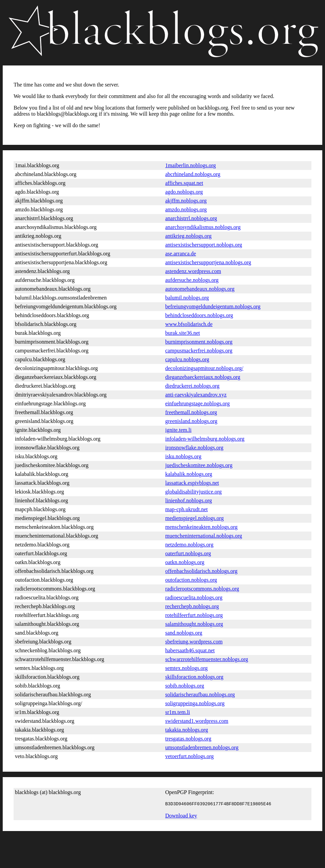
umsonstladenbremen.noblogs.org (202, 747)
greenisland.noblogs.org (191, 421)
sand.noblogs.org (184, 633)
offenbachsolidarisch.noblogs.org (202, 571)
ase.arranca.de (181, 254)
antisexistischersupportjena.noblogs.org (208, 262)
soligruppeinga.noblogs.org (195, 703)
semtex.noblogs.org (187, 668)
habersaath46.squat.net (190, 650)
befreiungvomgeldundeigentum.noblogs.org (213, 306)
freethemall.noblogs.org (191, 412)
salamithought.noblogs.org (194, 624)
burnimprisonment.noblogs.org (199, 342)
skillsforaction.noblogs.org (194, 677)
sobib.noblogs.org (185, 686)
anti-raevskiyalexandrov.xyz (196, 395)
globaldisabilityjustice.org (194, 492)
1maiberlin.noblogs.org (191, 165)
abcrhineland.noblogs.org (193, 174)
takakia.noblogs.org (187, 730)
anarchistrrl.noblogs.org (191, 218)
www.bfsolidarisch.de (189, 324)
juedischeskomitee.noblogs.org (199, 465)
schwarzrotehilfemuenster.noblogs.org (207, 659)
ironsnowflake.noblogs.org (194, 448)
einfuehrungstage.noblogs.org (198, 403)
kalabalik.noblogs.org (189, 474)
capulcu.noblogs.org (187, 359)
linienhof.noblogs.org (189, 500)
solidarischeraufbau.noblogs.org (200, 695)
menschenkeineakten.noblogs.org (202, 527)
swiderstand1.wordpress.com (197, 721)
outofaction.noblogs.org (191, 580)
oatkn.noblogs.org (185, 562)
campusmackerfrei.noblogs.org (199, 351)
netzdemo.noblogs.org (189, 545)
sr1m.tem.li (178, 712)
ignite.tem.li (178, 430)
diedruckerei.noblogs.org (193, 386)
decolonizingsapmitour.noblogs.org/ (204, 368)
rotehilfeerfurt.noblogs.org (194, 615)
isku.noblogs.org (183, 456)
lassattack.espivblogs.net (192, 483)
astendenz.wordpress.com (193, 271)
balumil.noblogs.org (187, 298)
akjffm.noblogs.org (186, 201)
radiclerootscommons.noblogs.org (202, 589)
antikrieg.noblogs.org (189, 236)
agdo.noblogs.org (184, 192)
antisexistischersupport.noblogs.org (204, 245)
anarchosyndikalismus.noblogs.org (203, 227)
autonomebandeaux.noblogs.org (200, 289)
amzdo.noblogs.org (186, 209)
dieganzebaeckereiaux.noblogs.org (203, 377)
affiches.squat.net (184, 183)
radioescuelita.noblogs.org (194, 597)
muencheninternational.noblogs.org (204, 536)
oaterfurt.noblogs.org (188, 553)
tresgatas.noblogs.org (188, 739)
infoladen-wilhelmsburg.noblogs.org (205, 439)
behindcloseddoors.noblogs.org (199, 315)
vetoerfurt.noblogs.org (190, 756)
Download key (181, 817)
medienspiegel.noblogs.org (195, 518)
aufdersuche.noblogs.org (192, 280)
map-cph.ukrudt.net (187, 509)
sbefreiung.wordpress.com (194, 642)
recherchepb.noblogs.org (192, 606)
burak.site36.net (183, 333)
